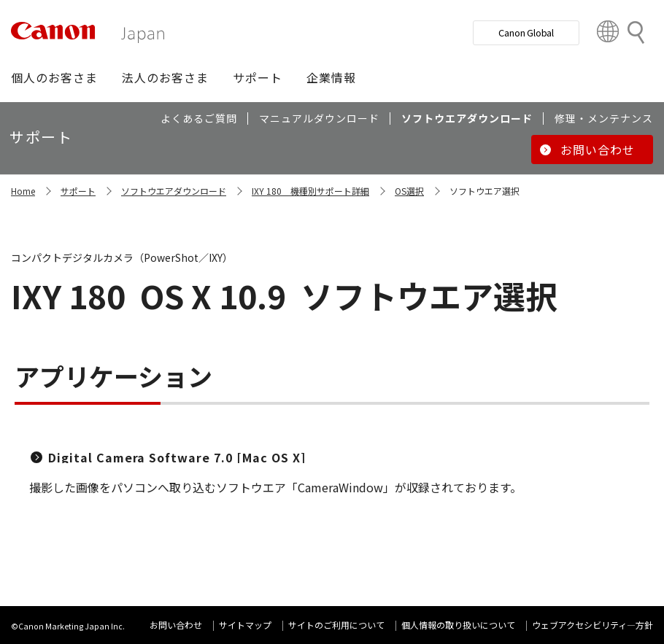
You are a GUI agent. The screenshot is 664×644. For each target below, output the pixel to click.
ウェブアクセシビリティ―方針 (592, 625)
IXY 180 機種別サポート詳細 (310, 191)
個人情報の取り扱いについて (458, 625)
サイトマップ (245, 625)
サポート (78, 191)
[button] (54, 77)
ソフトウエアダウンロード (174, 191)
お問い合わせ (176, 625)
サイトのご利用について (336, 625)
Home (23, 191)
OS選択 (409, 191)
